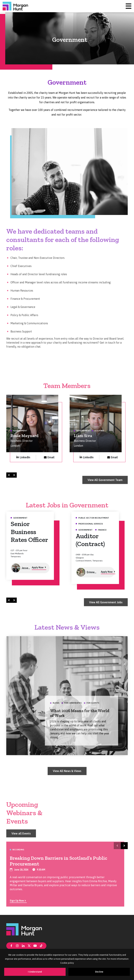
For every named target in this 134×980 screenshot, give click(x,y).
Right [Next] (15, 475)
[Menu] (129, 6)
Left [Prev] (9, 475)
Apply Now (38, 569)
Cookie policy (67, 963)
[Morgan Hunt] (15, 6)
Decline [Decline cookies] (99, 972)
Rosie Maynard (25, 437)
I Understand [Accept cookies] (35, 972)
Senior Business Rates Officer (29, 534)
